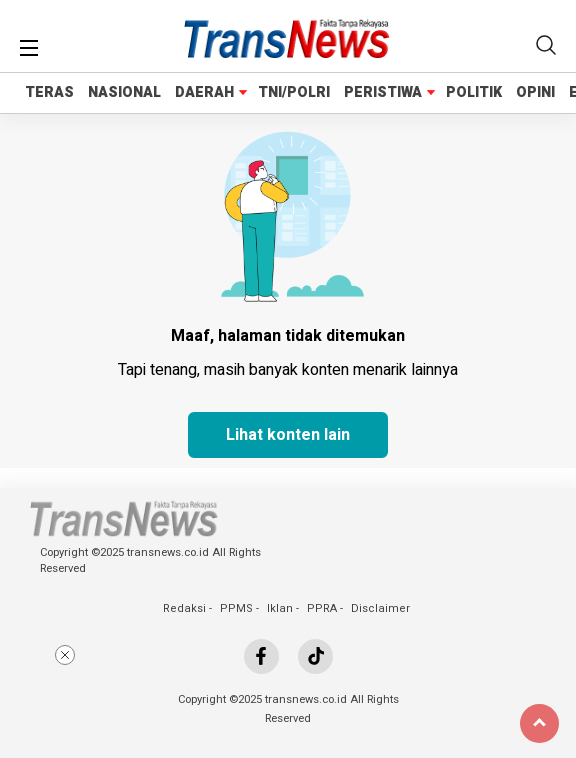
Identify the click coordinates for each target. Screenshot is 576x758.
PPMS (236, 608)
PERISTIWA (383, 92)
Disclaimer (380, 608)
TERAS (49, 92)
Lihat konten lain (288, 435)
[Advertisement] (288, 696)
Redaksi (184, 608)
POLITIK (474, 92)
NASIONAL (124, 92)
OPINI (535, 92)
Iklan (280, 608)
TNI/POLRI (294, 92)
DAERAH (204, 92)
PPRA (322, 608)
